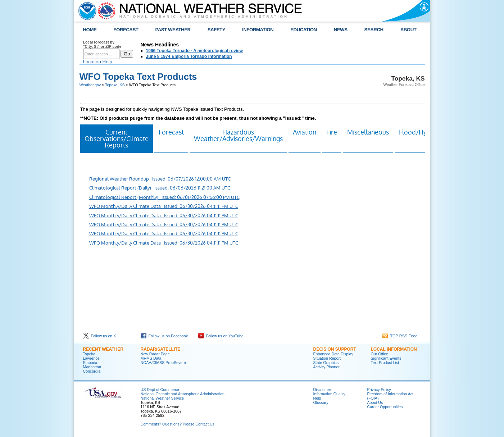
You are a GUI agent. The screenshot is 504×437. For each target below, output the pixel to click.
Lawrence (91, 358)
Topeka (89, 354)
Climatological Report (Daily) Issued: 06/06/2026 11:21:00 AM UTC (160, 188)
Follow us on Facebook (164, 336)
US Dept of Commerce (160, 390)
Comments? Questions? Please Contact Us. (178, 424)
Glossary (321, 402)
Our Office (380, 354)
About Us (375, 402)
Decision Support (335, 349)
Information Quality (329, 394)
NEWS (341, 30)
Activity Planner (326, 367)
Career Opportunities (385, 407)
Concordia (92, 371)
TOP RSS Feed (400, 336)
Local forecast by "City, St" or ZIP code (102, 44)
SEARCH (374, 30)
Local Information (394, 349)
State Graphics (326, 363)
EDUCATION (303, 30)
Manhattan (92, 367)
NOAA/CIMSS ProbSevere (163, 363)
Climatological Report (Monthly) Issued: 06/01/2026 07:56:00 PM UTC (164, 197)
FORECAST (126, 30)
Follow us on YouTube (221, 336)
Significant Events (386, 358)
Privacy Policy (379, 390)
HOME (90, 30)
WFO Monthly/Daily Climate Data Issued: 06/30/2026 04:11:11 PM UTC (164, 206)
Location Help (98, 62)
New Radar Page (155, 354)
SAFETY (216, 30)
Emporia (90, 363)
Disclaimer (322, 390)
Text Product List (385, 363)
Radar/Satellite (161, 349)
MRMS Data (151, 358)
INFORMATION (258, 30)
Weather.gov (90, 85)
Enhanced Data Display (333, 354)
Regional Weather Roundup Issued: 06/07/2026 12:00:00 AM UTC (160, 179)
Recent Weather (103, 349)
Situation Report (327, 358)
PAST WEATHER (173, 30)
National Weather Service (162, 398)
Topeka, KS (115, 85)
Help (317, 398)
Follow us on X (100, 336)
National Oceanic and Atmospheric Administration (183, 394)
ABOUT (408, 30)
